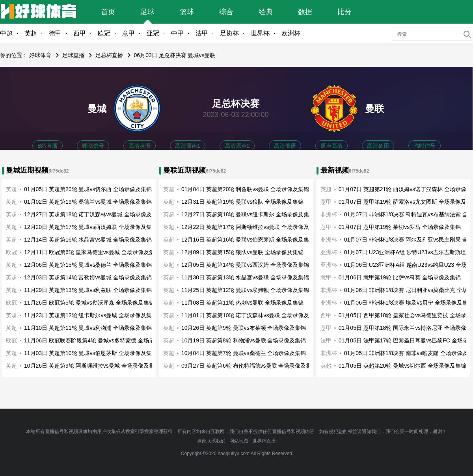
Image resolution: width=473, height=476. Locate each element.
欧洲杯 (291, 33)
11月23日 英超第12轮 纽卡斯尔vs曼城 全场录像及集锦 (91, 315)
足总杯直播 (109, 55)
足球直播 (73, 55)
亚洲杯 (329, 252)
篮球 (187, 12)
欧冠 (104, 33)
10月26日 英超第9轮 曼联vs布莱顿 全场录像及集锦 (244, 328)
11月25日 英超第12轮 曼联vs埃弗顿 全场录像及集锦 (245, 290)
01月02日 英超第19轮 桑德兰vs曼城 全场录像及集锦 (88, 202)
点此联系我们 (211, 441)
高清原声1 (188, 146)
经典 (266, 12)
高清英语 (140, 146)
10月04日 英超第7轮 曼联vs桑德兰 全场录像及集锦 (244, 353)
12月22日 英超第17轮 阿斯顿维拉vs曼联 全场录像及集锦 (251, 227)
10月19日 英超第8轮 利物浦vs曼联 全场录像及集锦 (244, 340)
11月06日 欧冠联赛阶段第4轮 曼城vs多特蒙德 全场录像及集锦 (100, 340)
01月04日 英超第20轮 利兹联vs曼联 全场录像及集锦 (245, 189)
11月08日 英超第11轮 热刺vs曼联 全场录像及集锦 (242, 303)
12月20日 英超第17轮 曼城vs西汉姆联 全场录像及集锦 (91, 227)
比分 (345, 12)
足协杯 (229, 33)
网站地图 (239, 441)
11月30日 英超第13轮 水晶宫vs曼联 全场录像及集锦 (245, 277)
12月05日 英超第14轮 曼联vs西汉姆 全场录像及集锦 (245, 265)
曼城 (97, 109)
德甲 (55, 33)
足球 (147, 12)
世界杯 (260, 33)
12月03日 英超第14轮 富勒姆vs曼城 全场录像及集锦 (88, 277)
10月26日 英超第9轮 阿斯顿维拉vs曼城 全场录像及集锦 (92, 366)
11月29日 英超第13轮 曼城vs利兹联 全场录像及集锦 (88, 290)
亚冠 (153, 33)
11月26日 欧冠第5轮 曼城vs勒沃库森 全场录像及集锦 (89, 303)
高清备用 (378, 146)
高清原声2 (237, 146)
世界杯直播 (264, 441)
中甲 (177, 33)
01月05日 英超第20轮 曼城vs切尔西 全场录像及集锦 (88, 189)
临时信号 (425, 146)
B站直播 (47, 146)
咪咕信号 (93, 146)
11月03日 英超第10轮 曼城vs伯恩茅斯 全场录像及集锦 (91, 353)
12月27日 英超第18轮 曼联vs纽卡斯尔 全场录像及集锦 (248, 214)
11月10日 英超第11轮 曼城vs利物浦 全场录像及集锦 (88, 328)
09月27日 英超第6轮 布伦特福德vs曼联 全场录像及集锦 (249, 366)
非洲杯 (329, 240)
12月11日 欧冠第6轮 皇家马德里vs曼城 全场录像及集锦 (92, 252)
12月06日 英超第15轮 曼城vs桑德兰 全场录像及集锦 (88, 265)
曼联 (374, 109)
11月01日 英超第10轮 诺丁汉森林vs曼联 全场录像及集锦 (251, 315)
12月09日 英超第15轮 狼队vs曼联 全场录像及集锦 (242, 252)
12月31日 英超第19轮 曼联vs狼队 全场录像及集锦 (242, 202)
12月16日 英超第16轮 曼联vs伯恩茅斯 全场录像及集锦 (248, 240)
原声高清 (331, 146)
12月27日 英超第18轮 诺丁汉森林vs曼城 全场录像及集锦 (93, 214)
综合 (226, 12)
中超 (6, 33)
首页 (108, 12)
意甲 (128, 33)
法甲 (202, 33)
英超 (31, 33)
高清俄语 (285, 146)
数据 (305, 12)
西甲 (80, 33)
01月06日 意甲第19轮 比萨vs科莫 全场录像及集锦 (400, 277)
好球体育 (40, 55)
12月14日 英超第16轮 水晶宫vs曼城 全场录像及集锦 (88, 240)
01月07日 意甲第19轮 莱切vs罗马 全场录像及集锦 (400, 227)
